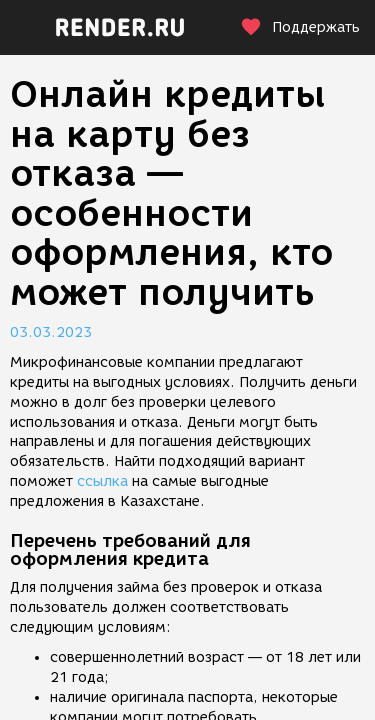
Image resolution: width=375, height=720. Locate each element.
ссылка (102, 481)
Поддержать (300, 27)
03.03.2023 (51, 332)
